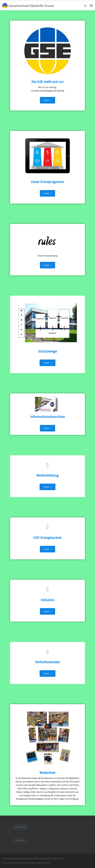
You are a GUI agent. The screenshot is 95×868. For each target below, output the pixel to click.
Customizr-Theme (43, 863)
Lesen (47, 100)
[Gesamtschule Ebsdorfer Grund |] (5, 5)
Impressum (20, 840)
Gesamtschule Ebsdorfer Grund (24, 859)
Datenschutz (20, 827)
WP (17, 863)
